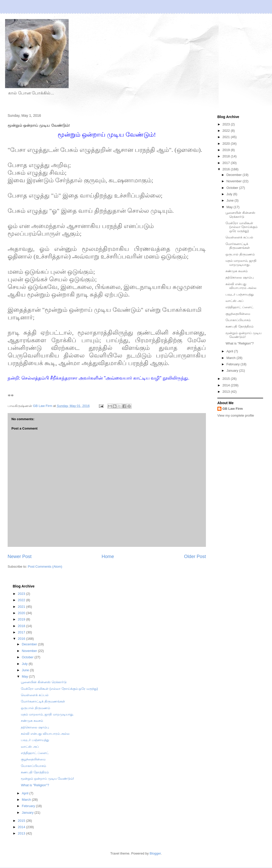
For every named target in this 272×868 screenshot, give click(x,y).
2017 (227, 163)
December (235, 175)
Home (108, 556)
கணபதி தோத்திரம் (239, 326)
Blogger (155, 853)
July (230, 194)
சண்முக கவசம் (237, 271)
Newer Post (20, 556)
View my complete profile (236, 415)
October (233, 188)
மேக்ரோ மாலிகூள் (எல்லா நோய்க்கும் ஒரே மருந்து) (241, 227)
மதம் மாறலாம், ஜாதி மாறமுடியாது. (241, 263)
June (231, 200)
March (232, 358)
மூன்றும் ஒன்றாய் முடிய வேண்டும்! (243, 335)
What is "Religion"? (239, 343)
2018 (227, 156)
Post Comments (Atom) (45, 567)
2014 (227, 385)
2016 (227, 169)
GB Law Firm (233, 409)
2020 (227, 144)
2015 (227, 379)
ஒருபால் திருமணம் (240, 254)
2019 (227, 150)
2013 (227, 392)
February (234, 364)
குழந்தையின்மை (238, 314)
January (233, 371)
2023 (227, 124)
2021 (227, 137)
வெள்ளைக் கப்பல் (239, 237)
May (230, 207)
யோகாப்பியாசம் (238, 320)
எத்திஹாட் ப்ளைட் (239, 307)
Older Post (195, 556)
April (230, 351)
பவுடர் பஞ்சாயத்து (240, 294)
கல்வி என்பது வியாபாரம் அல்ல (241, 286)
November (235, 181)
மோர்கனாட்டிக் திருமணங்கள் (238, 246)
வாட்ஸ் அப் (235, 301)
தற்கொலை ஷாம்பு (240, 277)
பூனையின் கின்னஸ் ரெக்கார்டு (240, 215)
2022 (227, 131)
